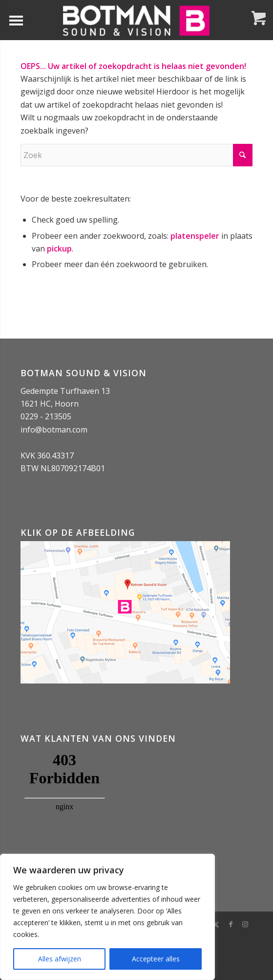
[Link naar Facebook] (231, 924)
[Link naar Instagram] (245, 924)
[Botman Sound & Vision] (136, 20)
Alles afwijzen (60, 959)
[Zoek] (136, 155)
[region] (107, 917)
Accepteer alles (156, 959)
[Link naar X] (216, 924)
